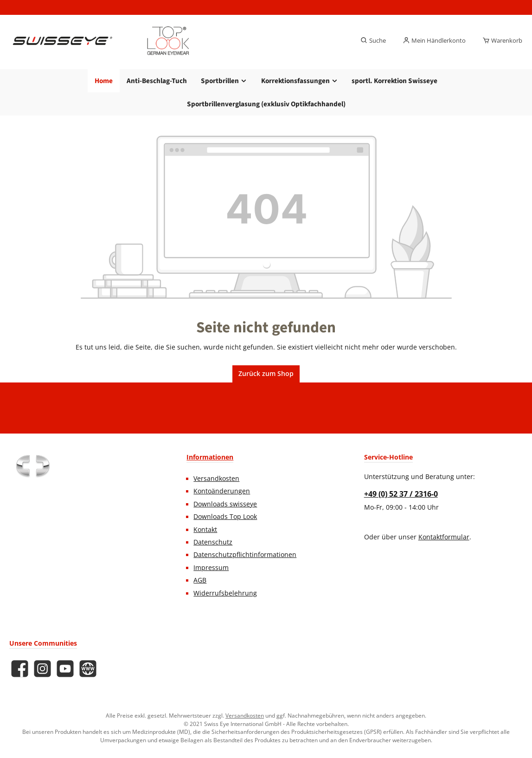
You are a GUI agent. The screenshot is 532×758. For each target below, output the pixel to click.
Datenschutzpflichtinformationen (245, 555)
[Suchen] (373, 41)
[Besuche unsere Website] (88, 669)
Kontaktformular (444, 537)
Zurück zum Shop (266, 374)
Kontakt (205, 530)
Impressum (211, 568)
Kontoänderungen (222, 491)
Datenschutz (213, 542)
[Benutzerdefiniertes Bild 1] (32, 466)
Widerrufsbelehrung (225, 593)
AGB (200, 580)
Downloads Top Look (225, 517)
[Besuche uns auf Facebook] (20, 669)
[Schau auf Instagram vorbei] (42, 669)
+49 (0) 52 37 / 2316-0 (401, 494)
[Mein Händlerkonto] (434, 41)
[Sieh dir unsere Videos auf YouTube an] (65, 669)
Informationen (210, 457)
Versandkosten (216, 479)
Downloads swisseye (225, 504)
